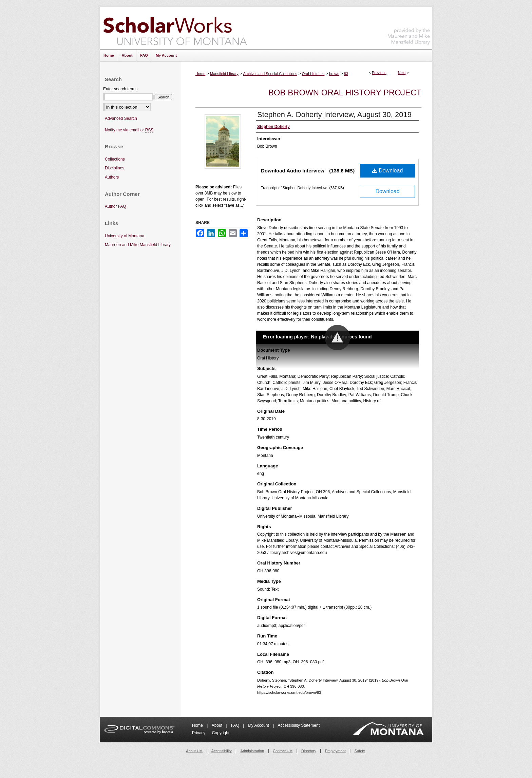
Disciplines (115, 168)
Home (200, 74)
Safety (360, 751)
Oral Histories (313, 74)
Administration (252, 751)
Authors (112, 177)
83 (346, 74)
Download (388, 171)
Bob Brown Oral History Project (345, 92)
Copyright (221, 733)
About (218, 725)
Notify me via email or (129, 130)
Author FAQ (116, 206)
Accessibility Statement (299, 725)
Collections (115, 159)
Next (402, 73)
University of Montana (125, 236)
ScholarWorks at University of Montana (175, 28)
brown (334, 74)
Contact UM (283, 751)
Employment (335, 751)
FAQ (236, 725)
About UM (194, 751)
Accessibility (222, 751)
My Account (259, 725)
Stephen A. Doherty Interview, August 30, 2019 (334, 115)
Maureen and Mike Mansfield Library (409, 27)
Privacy (199, 733)
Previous (379, 73)
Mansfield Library (224, 74)
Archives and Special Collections (270, 74)
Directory (309, 751)
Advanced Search (121, 118)
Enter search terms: (121, 89)
